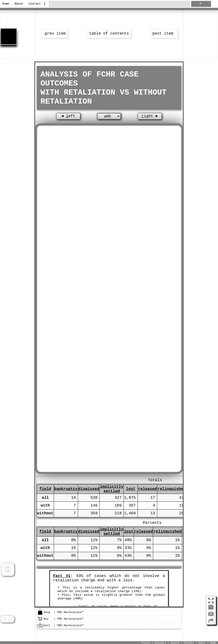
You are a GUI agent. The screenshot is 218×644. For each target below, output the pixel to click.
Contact (35, 4)
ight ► (150, 116)
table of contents (109, 34)
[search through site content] (119, 4)
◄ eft (68, 116)
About (19, 4)
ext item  (164, 34)
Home (6, 4)
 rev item (54, 34)
